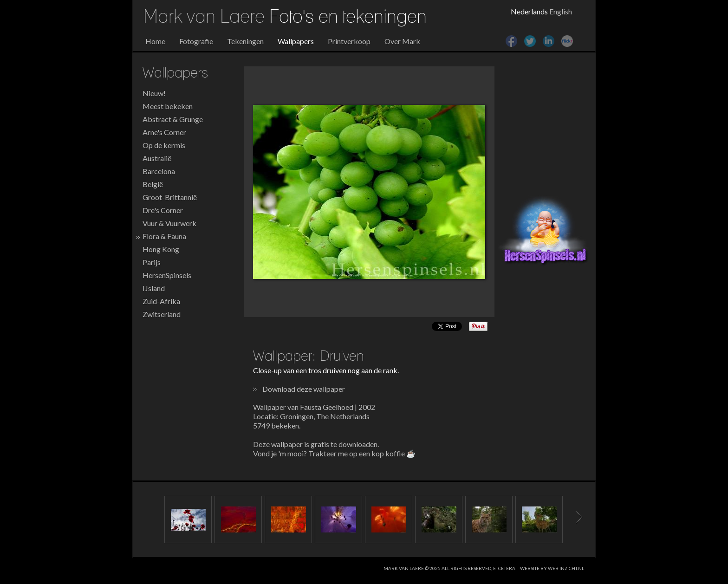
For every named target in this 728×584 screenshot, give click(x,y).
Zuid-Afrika (161, 301)
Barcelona (159, 171)
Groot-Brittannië (170, 197)
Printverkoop (349, 41)
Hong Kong (161, 249)
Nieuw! (154, 93)
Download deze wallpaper (304, 389)
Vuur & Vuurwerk (169, 223)
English (561, 11)
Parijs (152, 262)
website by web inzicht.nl (552, 568)
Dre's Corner (163, 210)
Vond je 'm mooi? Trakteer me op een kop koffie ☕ (334, 453)
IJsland (154, 288)
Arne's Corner (164, 132)
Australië (157, 158)
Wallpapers (296, 41)
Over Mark (402, 41)
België (153, 184)
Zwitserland (162, 314)
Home (155, 41)
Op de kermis (164, 145)
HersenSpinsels (167, 275)
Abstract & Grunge (173, 119)
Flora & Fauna (164, 236)
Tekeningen (245, 41)
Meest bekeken (168, 106)
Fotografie (196, 41)
